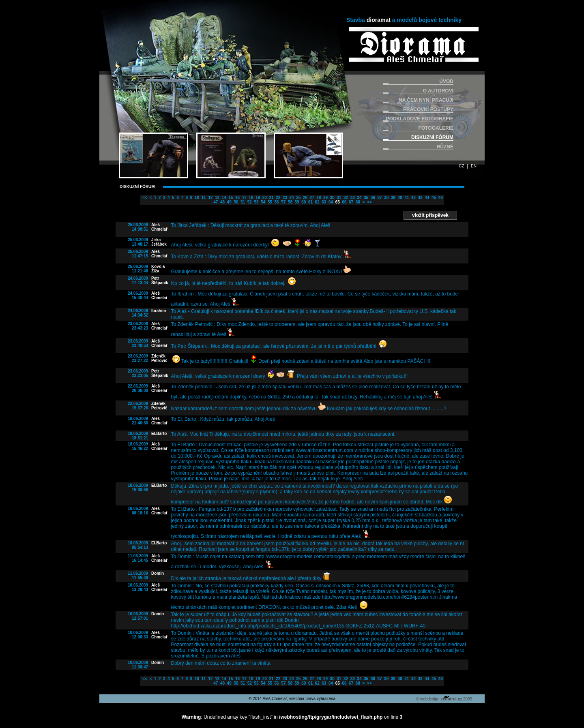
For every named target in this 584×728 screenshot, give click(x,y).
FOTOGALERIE (436, 128)
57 (283, 202)
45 (433, 198)
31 (339, 198)
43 (420, 198)
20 (264, 198)
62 (317, 202)
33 (352, 198)
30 (332, 198)
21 (271, 198)
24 (291, 198)
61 (310, 202)
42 (413, 198)
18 (251, 198)
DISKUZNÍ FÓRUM (432, 137)
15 (230, 198)
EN (474, 166)
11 (203, 198)
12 (210, 198)
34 (359, 198)
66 (344, 202)
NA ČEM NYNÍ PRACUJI (426, 100)
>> (369, 202)
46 (440, 198)
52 (249, 202)
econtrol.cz (451, 699)
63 (324, 202)
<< (144, 198)
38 (386, 198)
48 (222, 202)
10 (196, 198)
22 (277, 198)
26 (305, 198)
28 (318, 198)
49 (229, 202)
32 (345, 198)
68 (357, 202)
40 (399, 198)
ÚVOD (446, 81)
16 (237, 198)
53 (256, 202)
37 (379, 198)
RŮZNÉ (445, 147)
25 (298, 198)
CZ (461, 166)
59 (296, 202)
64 (330, 202)
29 (325, 198)
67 (350, 202)
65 (337, 202)
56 (276, 202)
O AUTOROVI (438, 91)
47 (215, 202)
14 (223, 198)
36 (372, 198)
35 (365, 198)
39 (393, 198)
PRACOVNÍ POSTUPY (428, 109)
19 (257, 198)
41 (406, 198)
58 (290, 202)
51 (242, 202)
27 (311, 198)
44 (426, 198)
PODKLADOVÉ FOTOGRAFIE (420, 119)
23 (284, 198)
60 (303, 202)
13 (217, 198)
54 (262, 202)
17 (244, 198)
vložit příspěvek (430, 215)
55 (269, 202)
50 (236, 202)
